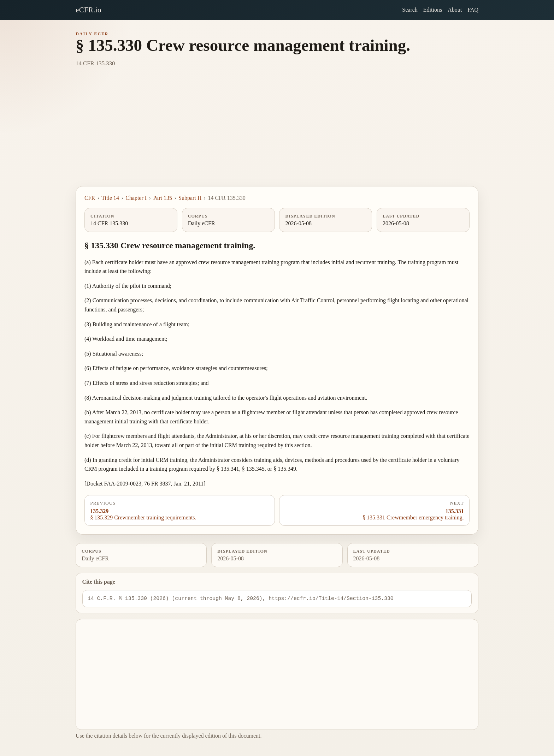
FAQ (473, 10)
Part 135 (163, 198)
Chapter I (136, 198)
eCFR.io (89, 10)
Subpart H (190, 198)
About (455, 10)
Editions (433, 10)
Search (410, 10)
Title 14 (110, 198)
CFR (90, 198)
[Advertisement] (277, 133)
